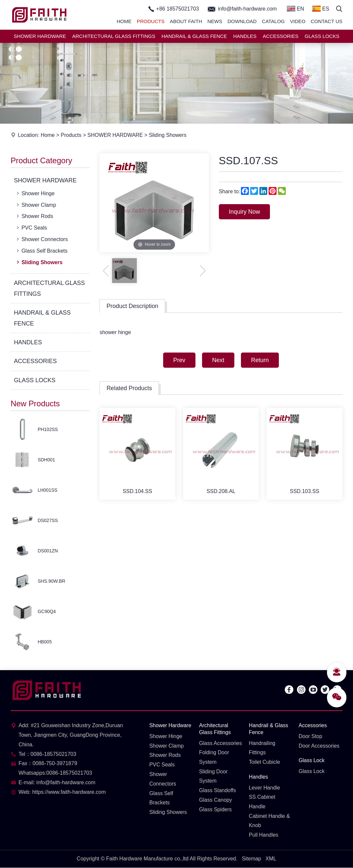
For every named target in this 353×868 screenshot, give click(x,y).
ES (321, 9)
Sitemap (251, 859)
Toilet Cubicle (265, 762)
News (215, 21)
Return (260, 360)
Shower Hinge (35, 193)
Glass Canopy (216, 800)
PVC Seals (31, 228)
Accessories (313, 725)
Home (124, 21)
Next (218, 360)
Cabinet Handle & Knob (269, 821)
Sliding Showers (168, 135)
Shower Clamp (36, 205)
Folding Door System (214, 758)
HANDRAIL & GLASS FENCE (194, 36)
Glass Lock (312, 761)
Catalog (273, 21)
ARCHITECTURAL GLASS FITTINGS (114, 36)
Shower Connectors (42, 239)
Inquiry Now (245, 212)
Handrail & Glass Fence (269, 729)
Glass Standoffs (218, 791)
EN (295, 9)
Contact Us (327, 21)
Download (242, 21)
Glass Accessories (221, 743)
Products (151, 21)
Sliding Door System (213, 776)
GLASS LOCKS (322, 36)
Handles (259, 777)
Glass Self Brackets (41, 251)
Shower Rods (34, 216)
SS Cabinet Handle (262, 802)
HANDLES (245, 36)
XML (271, 859)
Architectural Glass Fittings (215, 729)
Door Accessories (319, 746)
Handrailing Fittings (262, 748)
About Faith (186, 21)
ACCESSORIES (280, 36)
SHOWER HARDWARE (40, 36)
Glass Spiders (216, 809)
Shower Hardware (170, 725)
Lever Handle (265, 788)
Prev (179, 360)
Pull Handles (264, 835)
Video (298, 21)
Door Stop (310, 736)
